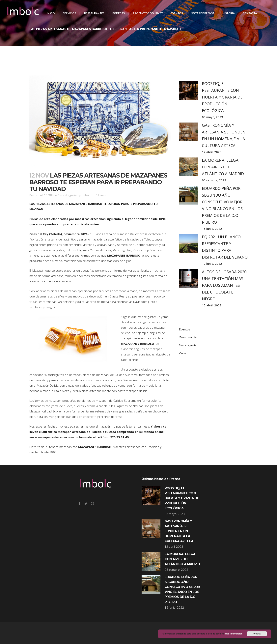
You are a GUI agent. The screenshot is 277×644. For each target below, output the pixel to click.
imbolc (86, 195)
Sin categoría (67, 195)
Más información (234, 634)
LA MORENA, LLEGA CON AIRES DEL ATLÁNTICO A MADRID (223, 167)
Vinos (183, 353)
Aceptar (257, 634)
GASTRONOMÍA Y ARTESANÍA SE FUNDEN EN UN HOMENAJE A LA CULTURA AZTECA (179, 531)
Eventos (185, 329)
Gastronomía (188, 337)
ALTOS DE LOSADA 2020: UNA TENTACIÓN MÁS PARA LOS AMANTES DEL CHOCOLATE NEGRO (225, 285)
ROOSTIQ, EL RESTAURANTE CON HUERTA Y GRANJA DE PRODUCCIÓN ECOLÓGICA (222, 97)
